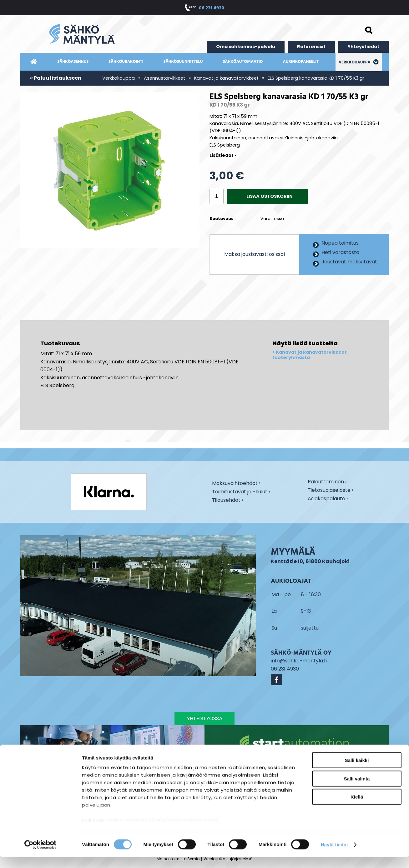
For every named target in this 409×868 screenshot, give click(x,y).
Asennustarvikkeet (164, 78)
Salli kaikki (357, 772)
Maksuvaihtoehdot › (236, 484)
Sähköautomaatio (243, 62)
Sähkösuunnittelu (183, 62)
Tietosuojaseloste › (330, 491)
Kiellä (357, 808)
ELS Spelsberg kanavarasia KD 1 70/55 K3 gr (316, 78)
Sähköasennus (73, 62)
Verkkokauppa (359, 62)
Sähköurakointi (126, 62)
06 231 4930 (212, 8)
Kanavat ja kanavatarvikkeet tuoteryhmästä (310, 355)
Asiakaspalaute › (328, 499)
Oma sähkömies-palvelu (246, 47)
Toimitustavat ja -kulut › (241, 492)
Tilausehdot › (227, 500)
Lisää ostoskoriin (270, 196)
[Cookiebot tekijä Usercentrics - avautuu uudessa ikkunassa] (40, 856)
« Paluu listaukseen (56, 78)
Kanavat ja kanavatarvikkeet (226, 78)
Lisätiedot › (223, 155)
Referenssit (311, 47)
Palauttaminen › (327, 482)
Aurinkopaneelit (301, 62)
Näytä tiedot (334, 856)
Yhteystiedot (363, 47)
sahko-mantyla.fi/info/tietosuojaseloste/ (162, 831)
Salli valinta (357, 790)
